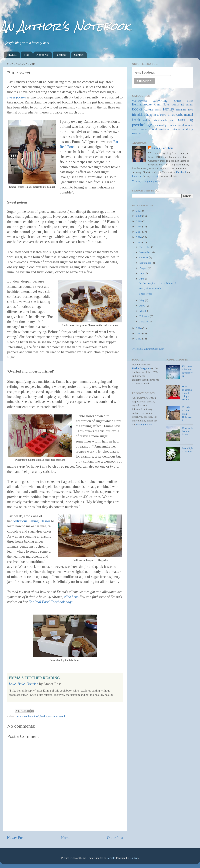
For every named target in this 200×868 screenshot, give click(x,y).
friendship (139, 115)
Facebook (61, 55)
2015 (139, 242)
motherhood (168, 120)
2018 (139, 226)
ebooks (158, 110)
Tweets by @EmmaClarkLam (148, 349)
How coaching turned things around (187, 393)
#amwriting (160, 101)
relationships (161, 125)
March (143, 311)
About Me (42, 55)
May (142, 300)
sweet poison (16, 97)
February (145, 316)
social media (140, 129)
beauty (19, 716)
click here (71, 597)
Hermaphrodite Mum (146, 104)
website (156, 176)
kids (179, 114)
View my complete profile (146, 181)
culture (149, 109)
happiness (153, 115)
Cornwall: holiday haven (187, 431)
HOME (12, 55)
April (143, 306)
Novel (166, 104)
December (145, 247)
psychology (142, 125)
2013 (139, 333)
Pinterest (137, 176)
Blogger (134, 858)
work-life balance (170, 129)
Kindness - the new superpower (187, 371)
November (145, 252)
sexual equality (185, 125)
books (137, 109)
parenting (185, 120)
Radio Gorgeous (141, 368)
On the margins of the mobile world (158, 283)
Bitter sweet (145, 294)
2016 (139, 237)
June (142, 279)
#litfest (177, 101)
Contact (79, 55)
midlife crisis (151, 120)
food (36, 716)
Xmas (176, 105)
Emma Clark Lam (163, 148)
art (182, 104)
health (44, 716)
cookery (28, 716)
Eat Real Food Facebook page (51, 602)
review (173, 125)
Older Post (115, 838)
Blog (26, 55)
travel (153, 129)
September (145, 263)
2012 (139, 339)
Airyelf (111, 858)
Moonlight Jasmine (187, 450)
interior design (167, 115)
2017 (139, 232)
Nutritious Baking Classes (31, 521)
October (144, 257)
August (144, 268)
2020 (139, 216)
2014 (139, 328)
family (168, 109)
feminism (181, 110)
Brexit (190, 101)
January (144, 322)
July (142, 273)
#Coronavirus (139, 101)
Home (66, 838)
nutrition (53, 716)
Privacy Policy (144, 424)
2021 (139, 211)
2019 (139, 221)
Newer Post (16, 838)
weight (63, 716)
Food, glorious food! (150, 288)
